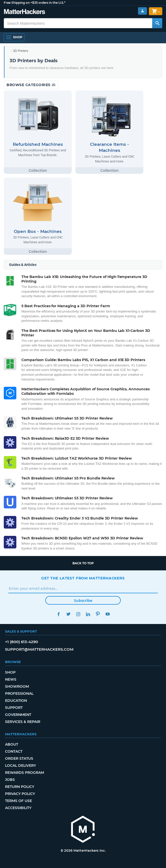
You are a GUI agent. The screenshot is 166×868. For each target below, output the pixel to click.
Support (14, 708)
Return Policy (20, 787)
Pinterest (98, 614)
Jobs (10, 780)
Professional (19, 693)
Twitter (68, 614)
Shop (10, 672)
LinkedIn (88, 614)
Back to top (83, 563)
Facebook (58, 614)
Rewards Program (25, 773)
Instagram (78, 614)
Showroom (17, 686)
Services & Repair (23, 722)
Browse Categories (31, 85)
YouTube (108, 614)
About (12, 744)
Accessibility (18, 808)
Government (18, 715)
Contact (14, 751)
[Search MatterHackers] (157, 23)
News (11, 679)
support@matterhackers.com (39, 649)
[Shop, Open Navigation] (14, 37)
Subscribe (83, 601)
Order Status (19, 758)
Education (16, 701)
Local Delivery (20, 766)
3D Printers (21, 51)
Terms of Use (18, 801)
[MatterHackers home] (25, 12)
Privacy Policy (20, 794)
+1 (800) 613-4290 (22, 642)
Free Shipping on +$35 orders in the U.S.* (35, 3)
